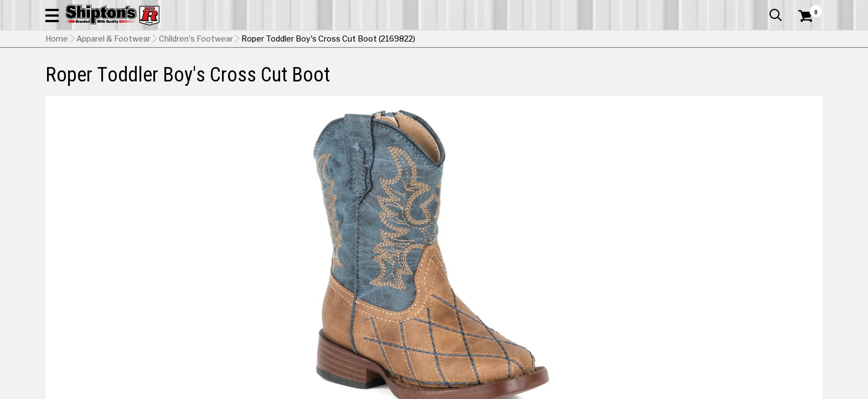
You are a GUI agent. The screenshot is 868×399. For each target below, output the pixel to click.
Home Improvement (479, 75)
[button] (554, 40)
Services (807, 8)
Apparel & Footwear (94, 75)
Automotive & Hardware (208, 75)
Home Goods (387, 75)
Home (57, 95)
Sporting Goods (734, 75)
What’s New (761, 8)
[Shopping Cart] (804, 40)
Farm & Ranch (309, 75)
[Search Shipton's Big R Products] (434, 40)
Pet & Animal (654, 75)
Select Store (745, 302)
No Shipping (629, 302)
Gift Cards (712, 8)
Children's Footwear (196, 95)
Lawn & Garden (574, 75)
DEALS (802, 75)
